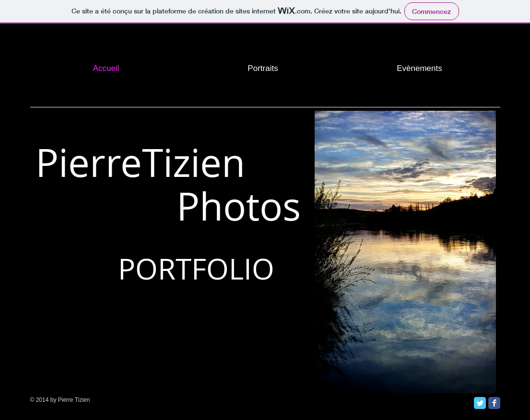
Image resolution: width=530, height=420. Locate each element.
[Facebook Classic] (494, 403)
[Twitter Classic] (480, 403)
